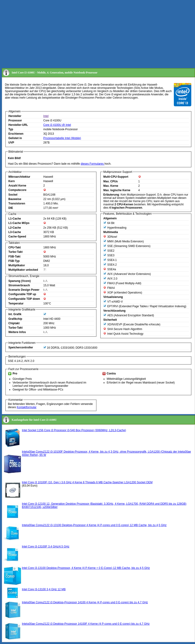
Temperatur (16, 304)
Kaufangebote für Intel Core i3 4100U (34, 420)
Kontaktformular (27, 407)
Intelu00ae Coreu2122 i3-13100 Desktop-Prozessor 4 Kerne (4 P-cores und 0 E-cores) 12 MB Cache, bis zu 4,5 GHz (94, 525)
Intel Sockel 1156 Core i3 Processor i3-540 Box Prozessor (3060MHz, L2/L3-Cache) (74, 430)
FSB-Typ (14, 261)
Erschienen (16, 134)
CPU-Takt (15, 247)
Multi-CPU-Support (116, 177)
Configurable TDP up (22, 294)
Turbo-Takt (15, 252)
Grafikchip (15, 319)
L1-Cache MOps (19, 223)
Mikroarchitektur (19, 177)
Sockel (13, 195)
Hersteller (15, 116)
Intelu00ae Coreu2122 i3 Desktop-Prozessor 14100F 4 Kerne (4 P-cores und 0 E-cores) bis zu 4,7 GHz (86, 624)
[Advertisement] (85, 34)
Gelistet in (15, 138)
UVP (11, 143)
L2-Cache (15, 228)
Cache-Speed (17, 237)
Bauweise (15, 199)
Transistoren (17, 204)
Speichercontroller (21, 347)
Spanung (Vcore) (20, 281)
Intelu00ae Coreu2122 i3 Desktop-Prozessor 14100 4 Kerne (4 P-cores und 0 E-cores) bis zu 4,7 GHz (85, 602)
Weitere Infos (17, 332)
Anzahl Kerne (17, 186)
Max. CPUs (111, 181)
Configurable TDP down (24, 299)
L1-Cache (15, 219)
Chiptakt (14, 323)
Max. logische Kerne (117, 190)
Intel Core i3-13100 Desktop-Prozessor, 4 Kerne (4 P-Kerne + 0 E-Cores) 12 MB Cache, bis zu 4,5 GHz (86, 568)
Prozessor (15, 120)
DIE (11, 208)
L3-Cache (15, 232)
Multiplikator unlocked (23, 270)
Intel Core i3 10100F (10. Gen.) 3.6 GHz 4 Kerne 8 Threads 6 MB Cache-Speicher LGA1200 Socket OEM (87, 482)
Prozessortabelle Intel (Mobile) (62, 138)
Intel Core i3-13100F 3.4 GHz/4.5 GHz (46, 547)
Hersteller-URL (18, 125)
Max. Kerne (111, 186)
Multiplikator (17, 265)
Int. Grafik (15, 314)
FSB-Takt (14, 257)
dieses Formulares (93, 164)
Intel (46, 116)
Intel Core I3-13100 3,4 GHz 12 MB (44, 589)
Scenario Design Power (24, 290)
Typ (11, 129)
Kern (12, 181)
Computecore (17, 190)
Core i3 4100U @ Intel (57, 125)
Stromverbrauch (19, 285)
